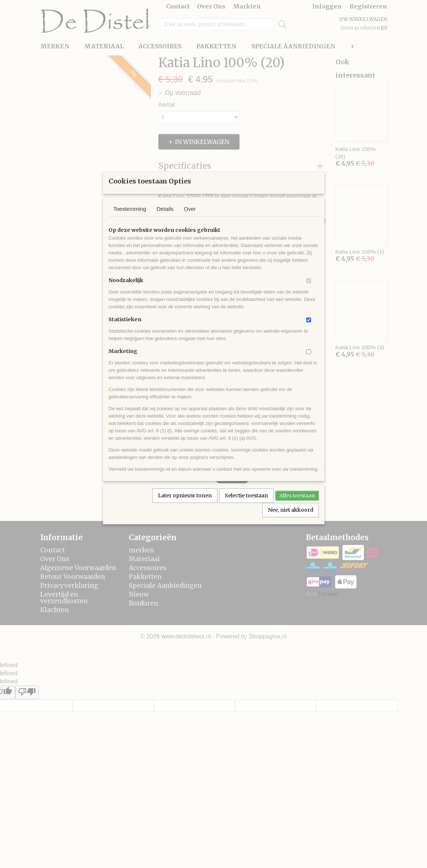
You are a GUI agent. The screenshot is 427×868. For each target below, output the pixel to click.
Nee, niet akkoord (291, 519)
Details (165, 218)
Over (190, 218)
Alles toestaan (297, 505)
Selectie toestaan (246, 505)
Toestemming (130, 218)
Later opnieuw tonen (185, 505)
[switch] (309, 290)
